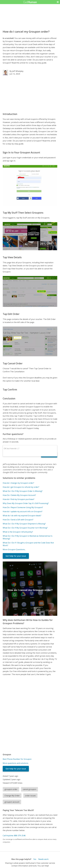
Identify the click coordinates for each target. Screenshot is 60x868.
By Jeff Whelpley (16, 71)
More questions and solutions (16, 763)
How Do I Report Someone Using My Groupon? (23, 507)
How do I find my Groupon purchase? (19, 499)
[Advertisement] (30, 94)
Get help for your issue (16, 556)
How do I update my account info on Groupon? (23, 511)
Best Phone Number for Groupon (17, 759)
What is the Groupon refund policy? (18, 532)
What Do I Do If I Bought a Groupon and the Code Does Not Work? (28, 544)
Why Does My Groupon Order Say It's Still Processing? (26, 503)
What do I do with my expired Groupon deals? (22, 516)
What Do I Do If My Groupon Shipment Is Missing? (24, 524)
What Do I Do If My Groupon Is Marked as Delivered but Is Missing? (28, 537)
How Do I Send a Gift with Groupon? (18, 520)
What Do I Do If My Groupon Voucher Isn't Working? (25, 528)
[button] (58, 2)
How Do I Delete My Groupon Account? (19, 495)
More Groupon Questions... (14, 549)
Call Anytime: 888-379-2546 (14, 836)
